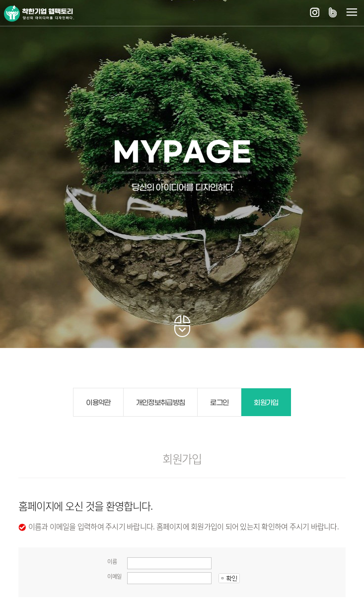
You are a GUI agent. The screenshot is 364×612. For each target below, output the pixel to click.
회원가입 (266, 403)
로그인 (219, 403)
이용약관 (98, 403)
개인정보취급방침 (161, 403)
